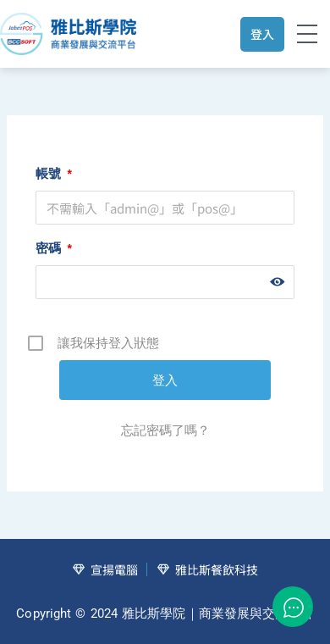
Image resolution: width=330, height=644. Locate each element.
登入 (262, 34)
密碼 (54, 248)
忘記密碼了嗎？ (165, 430)
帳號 (54, 173)
